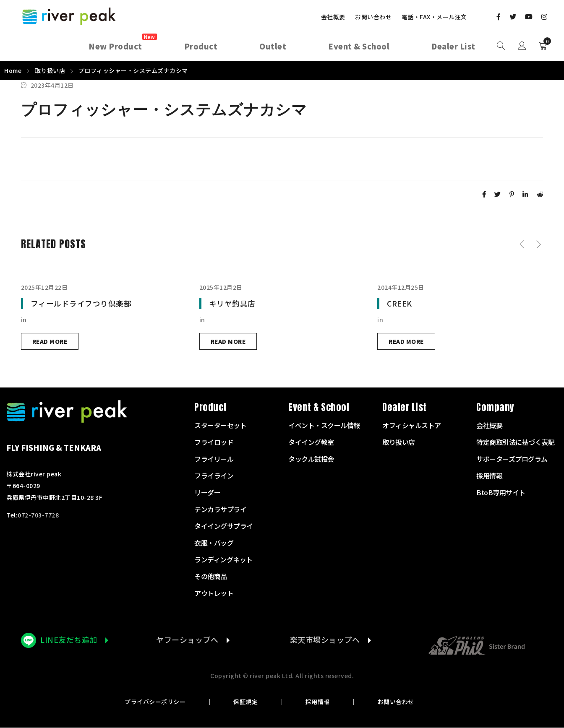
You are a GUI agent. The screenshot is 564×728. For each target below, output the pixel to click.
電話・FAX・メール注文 (434, 17)
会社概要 (333, 17)
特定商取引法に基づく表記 (515, 442)
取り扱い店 (50, 70)
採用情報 (316, 702)
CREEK (400, 303)
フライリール (214, 459)
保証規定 (247, 702)
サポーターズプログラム (512, 459)
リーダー (207, 493)
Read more (51, 341)
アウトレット (214, 593)
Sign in (522, 46)
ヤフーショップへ (186, 640)
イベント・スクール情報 (324, 426)
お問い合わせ (373, 17)
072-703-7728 (38, 515)
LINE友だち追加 (69, 640)
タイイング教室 (311, 442)
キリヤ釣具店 (232, 303)
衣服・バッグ (214, 543)
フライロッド (214, 442)
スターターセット (220, 426)
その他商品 (211, 577)
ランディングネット (223, 560)
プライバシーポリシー (160, 702)
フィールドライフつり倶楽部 (81, 303)
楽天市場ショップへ (323, 640)
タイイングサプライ (224, 526)
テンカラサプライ (220, 510)
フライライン (214, 476)
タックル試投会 (311, 459)
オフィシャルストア (412, 426)
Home (13, 70)
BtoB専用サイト (501, 493)
